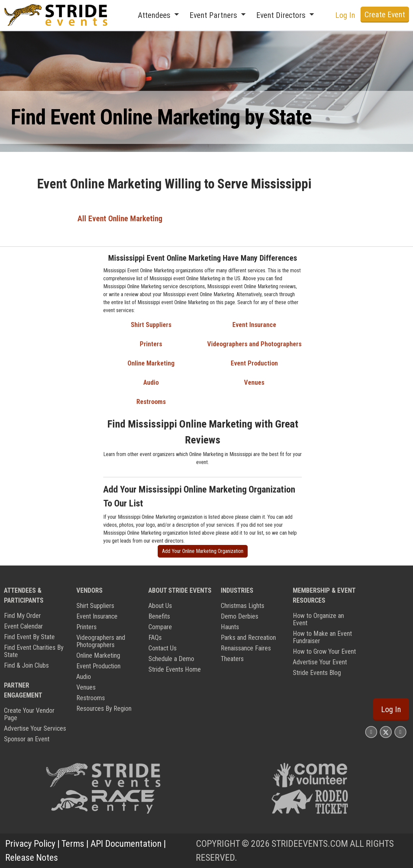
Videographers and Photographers (254, 344)
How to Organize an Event (318, 619)
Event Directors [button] (282, 15)
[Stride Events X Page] (386, 732)
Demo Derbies (240, 616)
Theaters (232, 659)
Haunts (230, 627)
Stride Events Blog (317, 673)
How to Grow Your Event (324, 651)
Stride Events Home (175, 669)
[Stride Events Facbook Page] (371, 732)
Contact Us (163, 648)
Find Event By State (29, 637)
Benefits (159, 616)
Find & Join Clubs (26, 665)
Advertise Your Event (320, 662)
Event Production (254, 363)
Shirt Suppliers (151, 325)
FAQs (155, 637)
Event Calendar (23, 626)
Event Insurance (254, 325)
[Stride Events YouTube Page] (400, 732)
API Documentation (126, 844)
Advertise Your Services (35, 728)
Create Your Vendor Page (29, 714)
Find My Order (22, 616)
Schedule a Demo (171, 659)
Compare (160, 627)
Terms (73, 844)
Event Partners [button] (214, 15)
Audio (151, 382)
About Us (160, 606)
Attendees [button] (155, 15)
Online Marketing (151, 363)
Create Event (385, 15)
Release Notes (32, 858)
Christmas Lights (243, 606)
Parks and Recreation (248, 637)
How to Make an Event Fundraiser (322, 637)
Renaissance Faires (246, 648)
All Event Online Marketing (120, 219)
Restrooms (151, 402)
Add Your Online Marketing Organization (203, 551)
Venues (254, 382)
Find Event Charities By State (34, 651)
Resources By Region (104, 708)
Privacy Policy (30, 844)
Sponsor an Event (27, 739)
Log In (345, 15)
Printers (151, 344)
